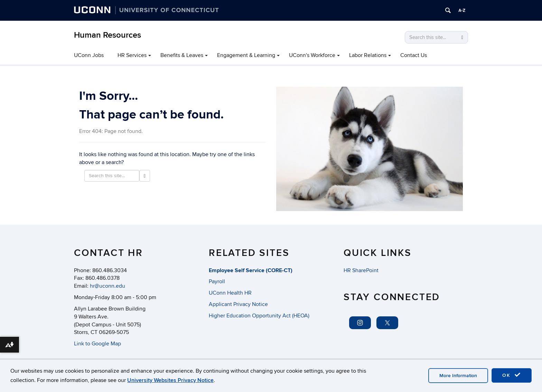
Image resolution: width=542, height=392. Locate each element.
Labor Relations (368, 55)
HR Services (132, 55)
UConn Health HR (230, 293)
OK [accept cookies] (512, 375)
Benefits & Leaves (182, 55)
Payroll (217, 281)
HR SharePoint (361, 270)
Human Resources (108, 35)
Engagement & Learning (246, 55)
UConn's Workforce (312, 55)
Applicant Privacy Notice (238, 304)
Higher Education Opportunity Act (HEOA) (259, 316)
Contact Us (414, 55)
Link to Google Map (97, 344)
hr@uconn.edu (108, 286)
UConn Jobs (89, 55)
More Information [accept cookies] (458, 376)
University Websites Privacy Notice (170, 380)
